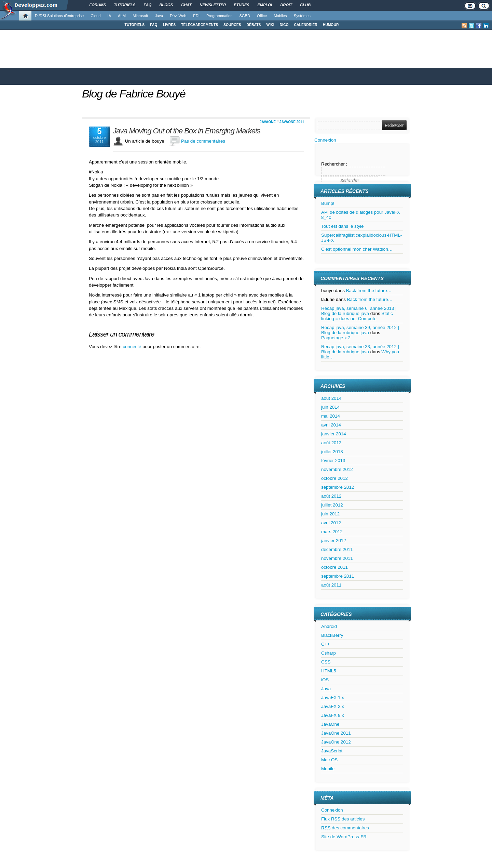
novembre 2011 (337, 558)
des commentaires (345, 828)
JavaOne (268, 122)
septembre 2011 (338, 576)
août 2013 (331, 443)
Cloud (95, 16)
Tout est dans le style (342, 226)
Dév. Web (178, 16)
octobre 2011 (334, 567)
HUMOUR (331, 25)
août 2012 (331, 496)
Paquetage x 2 (336, 338)
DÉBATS (254, 25)
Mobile (328, 769)
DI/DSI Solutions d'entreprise (59, 16)
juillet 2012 (332, 505)
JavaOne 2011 (292, 122)
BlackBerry (332, 635)
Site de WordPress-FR (344, 837)
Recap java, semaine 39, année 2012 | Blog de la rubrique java (360, 330)
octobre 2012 (334, 478)
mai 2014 (331, 416)
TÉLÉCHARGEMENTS (200, 25)
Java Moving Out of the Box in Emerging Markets (187, 131)
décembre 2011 (337, 549)
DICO (284, 25)
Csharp (329, 653)
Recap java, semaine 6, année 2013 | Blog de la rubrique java (359, 311)
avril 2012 (331, 523)
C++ (325, 644)
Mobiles (280, 16)
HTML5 (329, 671)
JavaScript (332, 751)
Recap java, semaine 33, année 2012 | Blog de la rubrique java (360, 349)
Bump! (328, 203)
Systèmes (302, 16)
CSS (326, 662)
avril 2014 (331, 425)
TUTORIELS (135, 25)
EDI (196, 16)
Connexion (325, 140)
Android (329, 626)
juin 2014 (330, 407)
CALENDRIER (306, 25)
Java (159, 16)
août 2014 (331, 398)
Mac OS (329, 760)
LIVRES (169, 25)
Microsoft (140, 16)
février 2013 (333, 461)
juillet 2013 (332, 452)
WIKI (270, 25)
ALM (122, 16)
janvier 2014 (334, 434)
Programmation (219, 16)
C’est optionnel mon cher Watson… (357, 249)
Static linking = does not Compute (357, 316)
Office (262, 16)
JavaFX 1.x (333, 698)
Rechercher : (334, 164)
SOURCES (232, 25)
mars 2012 (332, 532)
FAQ (154, 25)
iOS (325, 680)
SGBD (245, 16)
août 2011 (331, 585)
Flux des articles (343, 819)
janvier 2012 (334, 541)
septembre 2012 (338, 487)
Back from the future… (369, 291)
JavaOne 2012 (336, 742)
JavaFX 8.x (333, 715)
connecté (133, 347)
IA (110, 16)
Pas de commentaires (203, 141)
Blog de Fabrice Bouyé (134, 94)
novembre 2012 (337, 469)
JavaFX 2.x (333, 706)
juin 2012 (330, 514)
